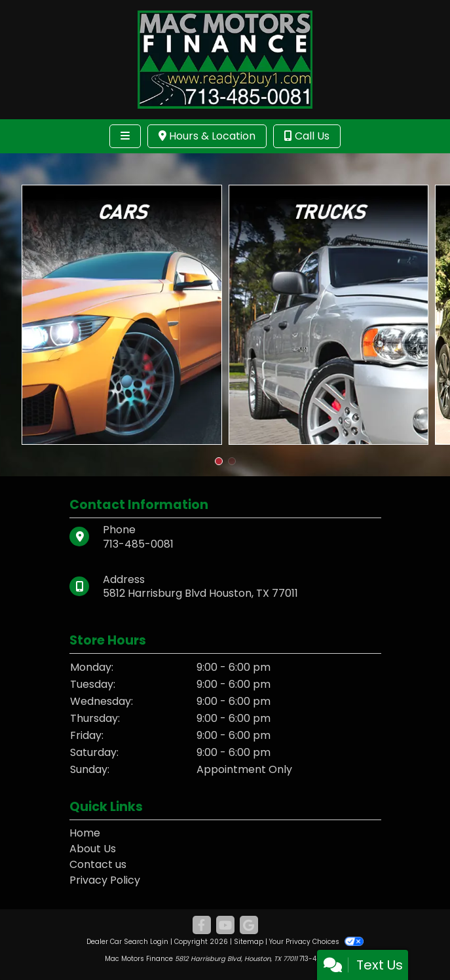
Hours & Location (207, 136)
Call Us (307, 136)
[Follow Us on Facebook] (202, 926)
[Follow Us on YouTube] (225, 926)
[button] (219, 461)
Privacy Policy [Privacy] (105, 880)
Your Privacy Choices (316, 942)
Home (85, 833)
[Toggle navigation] (125, 136)
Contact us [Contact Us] (98, 864)
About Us (93, 849)
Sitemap (249, 942)
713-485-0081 (138, 544)
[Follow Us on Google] (249, 926)
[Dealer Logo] (225, 59)
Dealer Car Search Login (127, 942)
